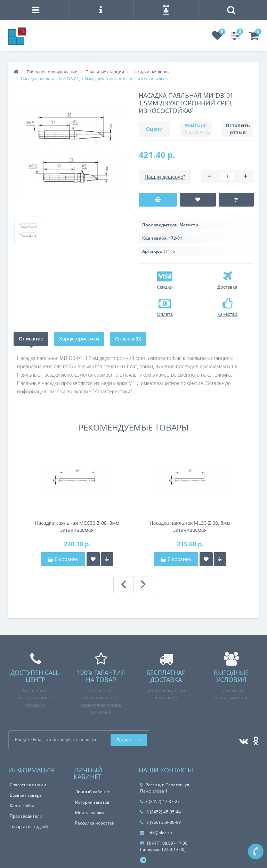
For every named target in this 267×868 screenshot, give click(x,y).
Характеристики (79, 339)
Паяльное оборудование (52, 72)
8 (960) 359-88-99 (160, 822)
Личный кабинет (92, 792)
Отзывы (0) (128, 339)
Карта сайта (22, 806)
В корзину (63, 559)
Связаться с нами (28, 785)
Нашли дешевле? (165, 177)
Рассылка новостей (95, 823)
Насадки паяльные (152, 72)
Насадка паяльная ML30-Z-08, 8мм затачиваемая (190, 526)
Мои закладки (90, 813)
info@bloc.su (156, 833)
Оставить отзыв (238, 129)
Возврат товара (26, 795)
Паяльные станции (105, 72)
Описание (31, 339)
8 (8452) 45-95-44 (160, 812)
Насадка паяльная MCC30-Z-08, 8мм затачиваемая (77, 526)
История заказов (92, 802)
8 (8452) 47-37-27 (160, 801)
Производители (26, 816)
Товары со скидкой (29, 826)
